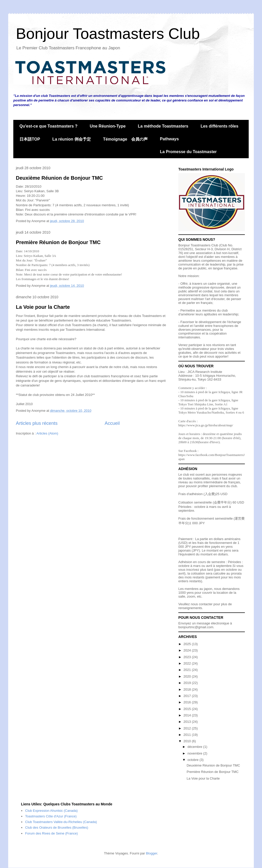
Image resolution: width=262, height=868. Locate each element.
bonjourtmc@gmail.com (196, 627)
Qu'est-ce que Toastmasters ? (48, 126)
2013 (188, 722)
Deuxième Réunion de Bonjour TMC (59, 178)
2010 (188, 741)
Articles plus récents (37, 423)
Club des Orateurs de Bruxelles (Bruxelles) (57, 827)
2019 (188, 683)
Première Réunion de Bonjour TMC (58, 242)
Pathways (169, 139)
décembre (195, 747)
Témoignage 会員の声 (125, 139)
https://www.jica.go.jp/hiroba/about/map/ (206, 425)
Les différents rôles (220, 126)
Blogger (151, 853)
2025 (188, 644)
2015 (188, 709)
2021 (188, 670)
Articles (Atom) (47, 433)
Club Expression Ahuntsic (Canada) (51, 811)
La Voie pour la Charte (43, 307)
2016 (188, 702)
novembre (195, 753)
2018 (188, 689)
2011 (188, 735)
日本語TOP (30, 139)
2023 (188, 657)
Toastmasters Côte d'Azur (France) (51, 816)
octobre (194, 760)
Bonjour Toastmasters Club (108, 34)
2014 (188, 715)
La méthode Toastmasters (163, 126)
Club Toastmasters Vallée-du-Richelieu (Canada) (61, 822)
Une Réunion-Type (108, 126)
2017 (188, 696)
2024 (188, 650)
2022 (188, 663)
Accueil (112, 423)
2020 (188, 676)
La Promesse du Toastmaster (188, 152)
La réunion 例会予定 (72, 139)
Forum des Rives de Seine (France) (51, 833)
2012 (188, 728)
